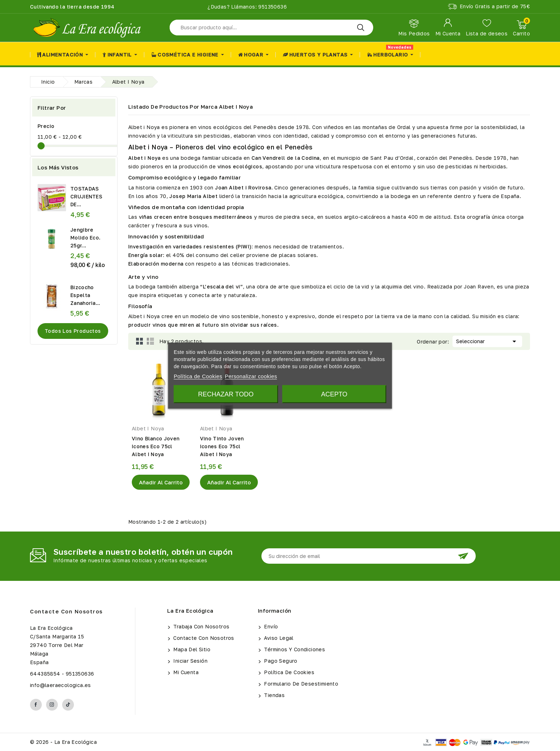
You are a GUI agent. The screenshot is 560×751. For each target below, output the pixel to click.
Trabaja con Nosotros (201, 626)
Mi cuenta (185, 672)
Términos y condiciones (294, 649)
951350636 (272, 7)
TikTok (68, 705)
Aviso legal (278, 638)
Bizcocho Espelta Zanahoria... (85, 295)
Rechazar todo (226, 394)
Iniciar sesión (190, 661)
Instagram (52, 705)
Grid (140, 341)
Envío (270, 626)
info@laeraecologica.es (61, 685)
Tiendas (274, 695)
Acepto (334, 394)
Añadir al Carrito (161, 482)
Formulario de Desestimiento (300, 684)
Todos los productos (73, 331)
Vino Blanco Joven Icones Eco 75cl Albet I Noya (156, 446)
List (150, 341)
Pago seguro (280, 661)
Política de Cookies (288, 672)
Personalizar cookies (251, 376)
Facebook (36, 705)
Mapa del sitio (191, 649)
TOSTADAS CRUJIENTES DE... (86, 196)
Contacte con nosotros (66, 611)
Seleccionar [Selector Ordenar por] (487, 341)
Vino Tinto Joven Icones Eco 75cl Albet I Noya (222, 446)
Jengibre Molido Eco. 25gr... (85, 238)
